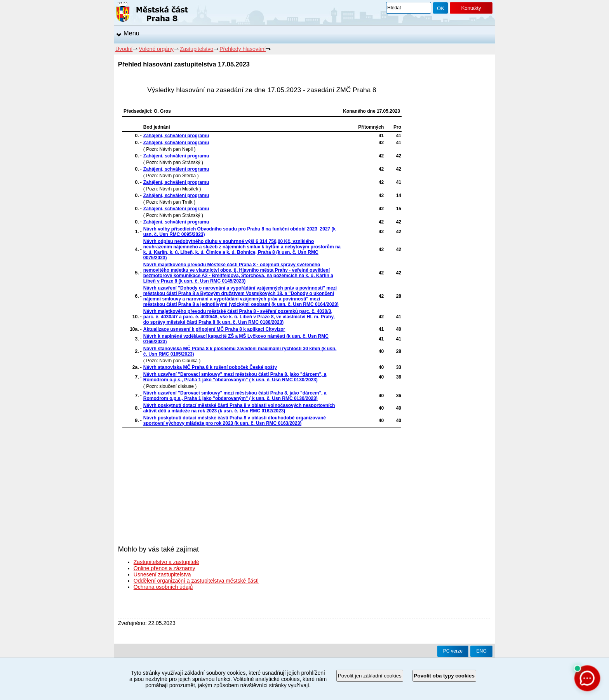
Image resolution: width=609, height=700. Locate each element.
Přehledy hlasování (243, 49)
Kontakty (471, 8)
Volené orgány (156, 49)
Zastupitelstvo (197, 49)
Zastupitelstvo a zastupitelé (166, 562)
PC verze (453, 651)
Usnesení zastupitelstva (162, 574)
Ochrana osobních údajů (163, 587)
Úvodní (124, 49)
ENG (481, 651)
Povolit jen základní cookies (370, 676)
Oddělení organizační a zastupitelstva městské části (196, 581)
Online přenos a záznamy (164, 568)
